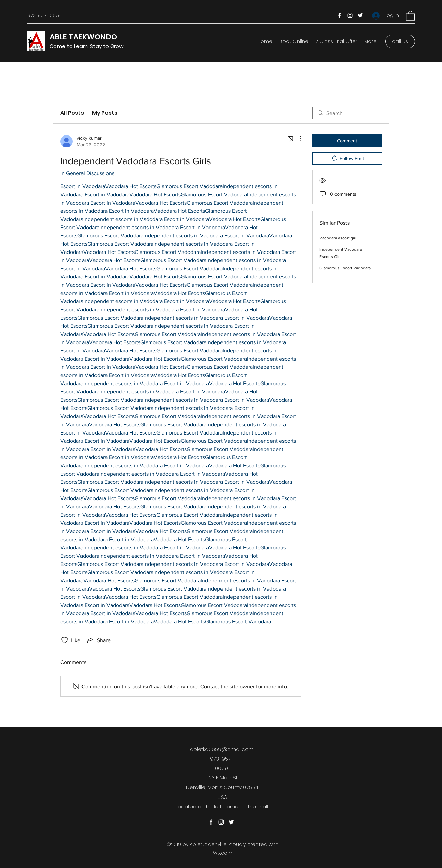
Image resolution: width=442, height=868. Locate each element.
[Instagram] (350, 15)
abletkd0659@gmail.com (222, 749)
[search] (347, 113)
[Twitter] (360, 15)
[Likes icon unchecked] (65, 640)
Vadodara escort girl (338, 238)
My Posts (105, 113)
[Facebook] (340, 15)
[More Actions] (297, 139)
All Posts (72, 113)
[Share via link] (98, 640)
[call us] (400, 41)
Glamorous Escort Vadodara (345, 268)
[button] (410, 15)
